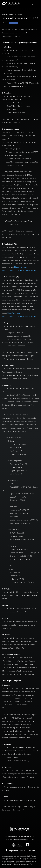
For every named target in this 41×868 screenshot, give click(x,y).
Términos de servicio (12, 836)
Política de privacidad (28, 836)
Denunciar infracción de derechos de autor (20, 839)
